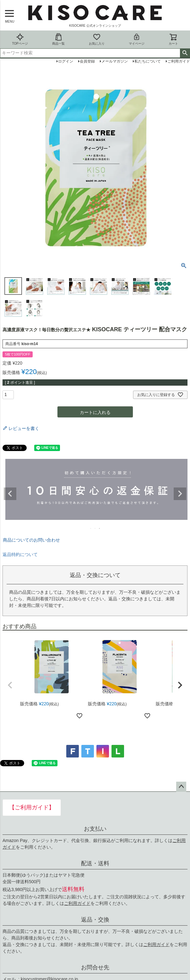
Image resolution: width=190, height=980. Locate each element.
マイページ (137, 39)
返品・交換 (95, 920)
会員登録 (87, 61)
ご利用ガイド (77, 903)
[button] (10, 685)
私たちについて (148, 61)
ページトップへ (181, 787)
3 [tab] (100, 528)
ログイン (66, 61)
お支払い (95, 829)
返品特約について (20, 554)
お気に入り (97, 39)
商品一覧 (58, 39)
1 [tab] (91, 528)
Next (180, 494)
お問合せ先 (95, 967)
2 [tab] (95, 528)
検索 (185, 53)
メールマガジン (115, 61)
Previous (10, 494)
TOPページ (20, 39)
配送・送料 (95, 863)
